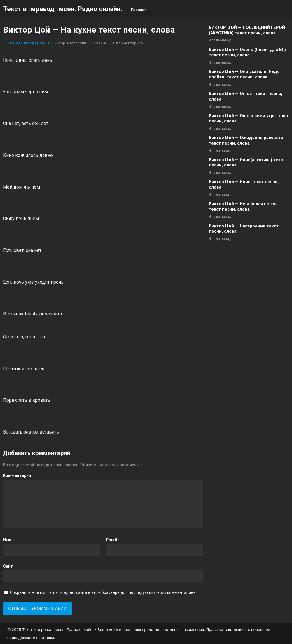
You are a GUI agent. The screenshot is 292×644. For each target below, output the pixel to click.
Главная (139, 10)
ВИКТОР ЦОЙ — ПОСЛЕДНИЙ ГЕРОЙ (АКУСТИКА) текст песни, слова (247, 30)
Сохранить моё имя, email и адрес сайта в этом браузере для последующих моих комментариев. (103, 592)
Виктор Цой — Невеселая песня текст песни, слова (243, 207)
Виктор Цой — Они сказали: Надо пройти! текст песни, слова (244, 74)
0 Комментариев (128, 43)
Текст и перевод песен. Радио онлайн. (63, 9)
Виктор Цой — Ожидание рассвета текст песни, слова (246, 141)
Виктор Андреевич (69, 43)
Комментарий (17, 475)
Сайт (8, 566)
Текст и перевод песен (26, 43)
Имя (9, 540)
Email (113, 540)
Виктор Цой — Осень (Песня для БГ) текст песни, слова (247, 52)
